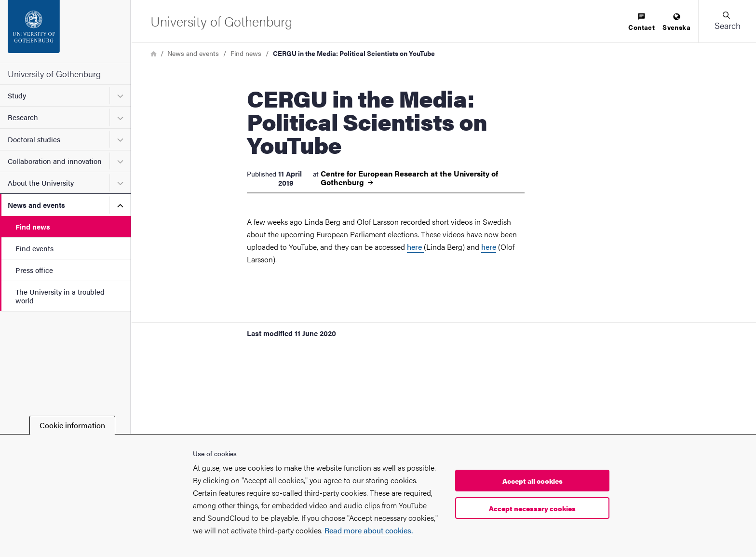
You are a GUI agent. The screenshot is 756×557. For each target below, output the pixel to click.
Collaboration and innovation (55, 161)
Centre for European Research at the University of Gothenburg (409, 178)
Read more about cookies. (369, 530)
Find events (34, 248)
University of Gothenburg (54, 74)
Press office (34, 270)
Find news (33, 226)
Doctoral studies (34, 139)
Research (23, 117)
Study (17, 95)
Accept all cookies (533, 481)
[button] (727, 21)
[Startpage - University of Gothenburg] (65, 31)
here (415, 247)
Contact (641, 22)
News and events (36, 205)
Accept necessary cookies (532, 508)
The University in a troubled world (60, 296)
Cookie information (72, 425)
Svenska (676, 22)
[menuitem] (641, 22)
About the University (41, 183)
